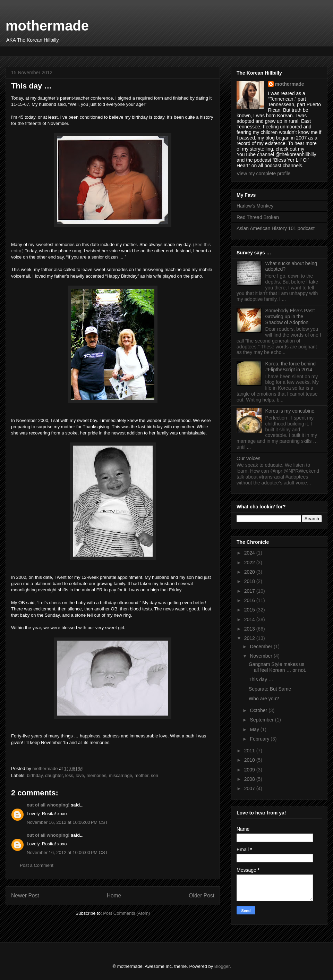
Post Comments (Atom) (126, 913)
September (262, 720)
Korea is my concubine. (291, 411)
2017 (250, 591)
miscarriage (121, 775)
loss (69, 775)
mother (142, 775)
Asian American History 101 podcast (276, 228)
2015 (250, 610)
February (260, 739)
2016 (250, 600)
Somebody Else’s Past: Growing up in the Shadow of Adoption (290, 316)
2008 (250, 779)
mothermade (47, 26)
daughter (54, 775)
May (255, 729)
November (262, 656)
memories (96, 775)
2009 (250, 770)
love (80, 775)
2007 (250, 788)
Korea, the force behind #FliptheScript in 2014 (291, 367)
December (262, 647)
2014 (250, 619)
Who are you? (264, 699)
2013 (250, 629)
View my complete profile (263, 174)
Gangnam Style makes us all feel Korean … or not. (277, 667)
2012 (250, 638)
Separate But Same (270, 689)
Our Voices (248, 458)
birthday (35, 775)
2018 (250, 581)
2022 (250, 563)
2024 (250, 553)
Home (114, 895)
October (259, 710)
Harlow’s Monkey (255, 206)
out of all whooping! (48, 805)
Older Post (202, 895)
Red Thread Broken (258, 217)
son (155, 775)
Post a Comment (37, 865)
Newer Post (25, 895)
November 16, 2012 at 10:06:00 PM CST (67, 822)
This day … (261, 679)
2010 (250, 760)
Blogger (222, 966)
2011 (250, 751)
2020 (250, 572)
